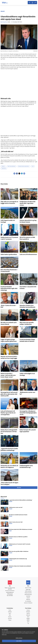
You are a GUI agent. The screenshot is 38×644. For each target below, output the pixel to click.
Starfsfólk (28, 596)
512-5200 (29, 588)
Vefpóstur (28, 600)
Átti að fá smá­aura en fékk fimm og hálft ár (18, 537)
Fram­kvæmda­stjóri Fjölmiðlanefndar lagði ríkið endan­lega (9, 289)
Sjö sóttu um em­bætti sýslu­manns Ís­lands (18, 515)
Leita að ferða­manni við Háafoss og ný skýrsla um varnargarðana (8, 413)
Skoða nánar (4, 635)
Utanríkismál (4, 169)
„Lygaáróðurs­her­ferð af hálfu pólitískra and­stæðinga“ (21, 500)
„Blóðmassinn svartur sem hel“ (16, 508)
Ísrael (33, 166)
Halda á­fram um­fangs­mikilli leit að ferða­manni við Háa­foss (9, 432)
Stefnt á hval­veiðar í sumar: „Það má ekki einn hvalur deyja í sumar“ (8, 375)
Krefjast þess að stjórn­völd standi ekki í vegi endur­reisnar (27, 203)
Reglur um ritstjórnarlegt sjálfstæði (10, 589)
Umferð (28, 598)
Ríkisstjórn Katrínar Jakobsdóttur (24, 166)
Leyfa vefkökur (19, 641)
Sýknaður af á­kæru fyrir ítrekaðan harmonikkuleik (20, 566)
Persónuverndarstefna (10, 591)
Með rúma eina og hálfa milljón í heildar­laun (19, 551)
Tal (28, 624)
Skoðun (10, 617)
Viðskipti (10, 612)
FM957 (28, 620)
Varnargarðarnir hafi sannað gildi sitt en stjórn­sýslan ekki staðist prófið (9, 394)
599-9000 (11, 596)
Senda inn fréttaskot (28, 603)
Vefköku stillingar (19, 638)
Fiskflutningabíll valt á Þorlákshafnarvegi (18, 559)
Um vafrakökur (28, 601)
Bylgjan (28, 619)
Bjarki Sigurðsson (4, 22)
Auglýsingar (28, 590)
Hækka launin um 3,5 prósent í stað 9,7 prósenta (20, 544)
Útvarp (10, 620)
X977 (28, 622)
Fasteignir (28, 612)
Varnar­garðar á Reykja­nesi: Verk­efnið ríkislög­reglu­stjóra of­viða (28, 413)
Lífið (10, 615)
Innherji (28, 610)
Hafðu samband (28, 591)
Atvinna (28, 614)
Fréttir (10, 610)
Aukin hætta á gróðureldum (9, 255)
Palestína (3, 166)
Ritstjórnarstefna (28, 593)
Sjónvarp (10, 619)
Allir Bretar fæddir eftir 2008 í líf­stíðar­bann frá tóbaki (21, 530)
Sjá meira (19, 488)
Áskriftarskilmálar (28, 595)
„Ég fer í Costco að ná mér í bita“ (16, 522)
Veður (28, 617)
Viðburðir (28, 615)
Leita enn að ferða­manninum (28, 255)
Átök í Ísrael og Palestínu (12, 166)
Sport (10, 614)
